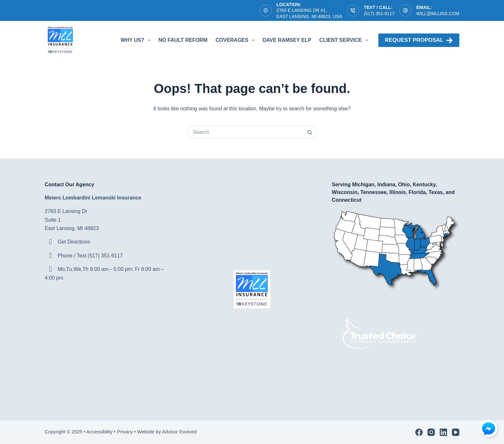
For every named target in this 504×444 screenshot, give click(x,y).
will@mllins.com (438, 14)
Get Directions (74, 242)
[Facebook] (419, 432)
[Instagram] (431, 432)
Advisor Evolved (180, 432)
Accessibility (100, 432)
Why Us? (137, 40)
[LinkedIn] (443, 432)
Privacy (125, 432)
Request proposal (419, 40)
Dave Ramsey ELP (287, 40)
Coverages (236, 40)
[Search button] (310, 132)
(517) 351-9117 (379, 14)
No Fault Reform (183, 40)
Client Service (345, 40)
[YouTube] (456, 432)
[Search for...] (246, 132)
